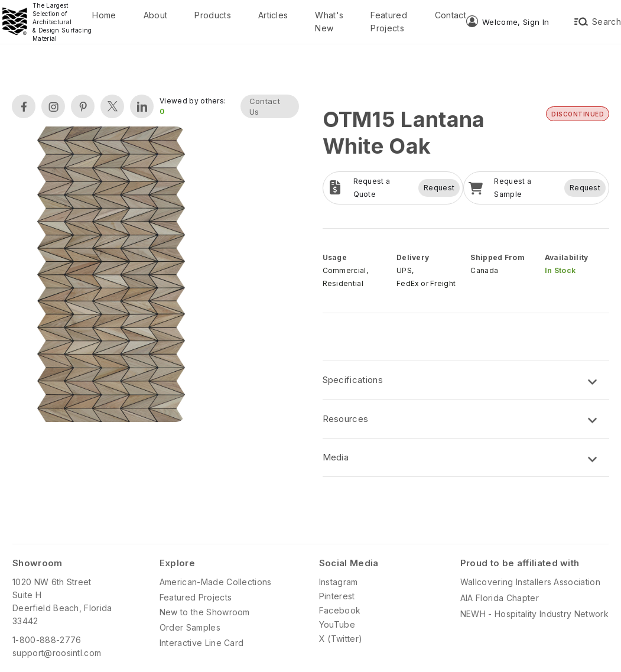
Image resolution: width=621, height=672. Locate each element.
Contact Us (265, 106)
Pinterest (337, 596)
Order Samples (190, 627)
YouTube (337, 624)
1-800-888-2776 (47, 640)
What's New (329, 22)
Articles (273, 15)
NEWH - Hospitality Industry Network (534, 614)
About (156, 15)
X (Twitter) (341, 639)
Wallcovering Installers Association (530, 582)
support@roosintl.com (57, 653)
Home (104, 15)
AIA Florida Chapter (500, 598)
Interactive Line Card (202, 643)
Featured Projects (389, 22)
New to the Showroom (205, 612)
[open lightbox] (111, 276)
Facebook (340, 610)
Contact (451, 15)
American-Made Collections (216, 582)
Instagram (339, 582)
